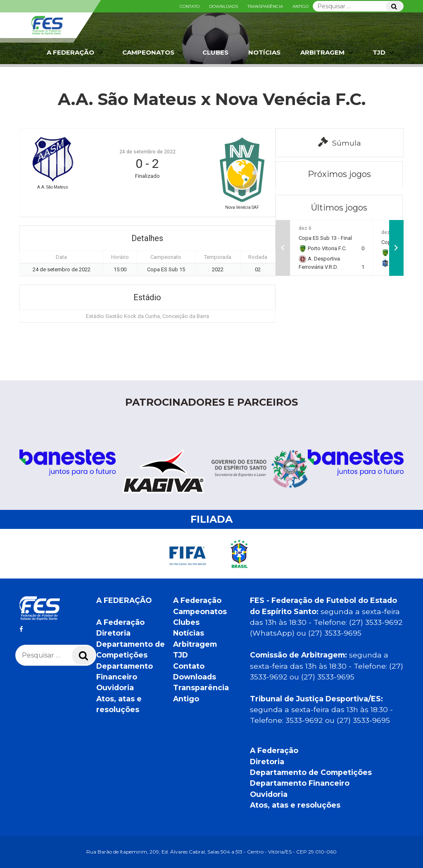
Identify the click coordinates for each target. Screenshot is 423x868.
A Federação (76, 53)
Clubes (215, 52)
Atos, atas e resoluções (295, 805)
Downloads (223, 6)
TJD (384, 53)
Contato (190, 6)
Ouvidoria (115, 687)
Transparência (265, 6)
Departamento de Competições (311, 772)
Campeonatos (153, 53)
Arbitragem (328, 53)
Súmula (340, 142)
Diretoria (113, 633)
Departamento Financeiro (300, 783)
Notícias (264, 52)
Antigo (301, 6)
